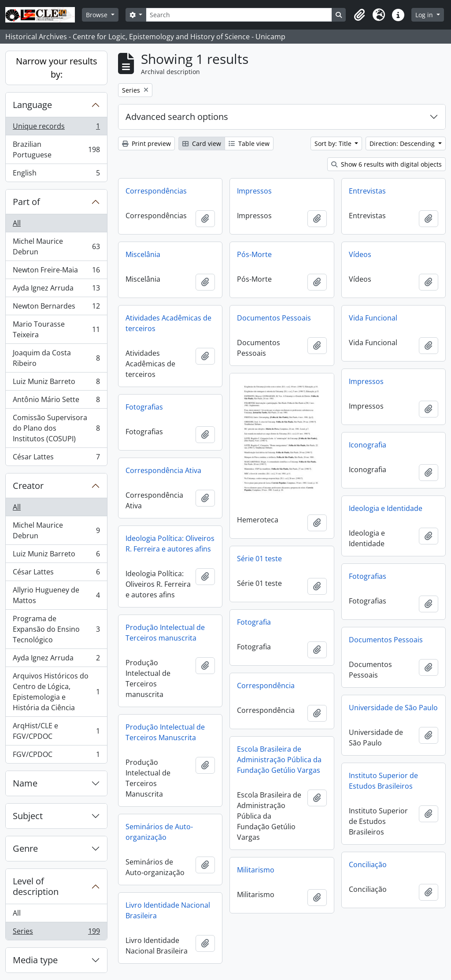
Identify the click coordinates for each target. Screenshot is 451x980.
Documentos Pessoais (274, 318)
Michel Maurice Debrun (56, 246)
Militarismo (256, 870)
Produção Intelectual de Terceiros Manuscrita (165, 732)
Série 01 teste (259, 559)
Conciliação (368, 864)
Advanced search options (177, 117)
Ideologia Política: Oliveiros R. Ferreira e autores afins (170, 544)
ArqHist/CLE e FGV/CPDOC (56, 731)
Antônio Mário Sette (56, 401)
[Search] (239, 15)
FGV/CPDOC (56, 756)
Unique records (56, 128)
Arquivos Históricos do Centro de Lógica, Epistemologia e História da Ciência (56, 692)
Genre (25, 848)
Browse (98, 15)
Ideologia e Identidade (386, 508)
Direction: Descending (403, 143)
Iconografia (368, 445)
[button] (359, 15)
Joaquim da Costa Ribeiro (56, 358)
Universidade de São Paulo (393, 708)
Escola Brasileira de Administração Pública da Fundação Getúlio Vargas (279, 760)
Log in (425, 15)
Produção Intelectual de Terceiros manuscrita (165, 633)
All (17, 223)
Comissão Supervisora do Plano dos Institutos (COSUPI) (56, 428)
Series (56, 933)
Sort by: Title (334, 143)
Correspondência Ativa (163, 470)
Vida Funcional (373, 318)
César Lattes (56, 458)
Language (32, 105)
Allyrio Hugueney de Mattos (56, 595)
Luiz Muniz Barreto (56, 383)
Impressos (254, 191)
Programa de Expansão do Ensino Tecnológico (56, 629)
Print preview (146, 143)
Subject (28, 816)
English (56, 175)
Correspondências (156, 191)
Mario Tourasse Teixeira (56, 329)
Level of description (36, 886)
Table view (249, 143)
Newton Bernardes (56, 308)
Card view (202, 143)
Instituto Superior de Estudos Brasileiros (383, 781)
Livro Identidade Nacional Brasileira (168, 910)
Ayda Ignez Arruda (56, 290)
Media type (35, 960)
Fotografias (144, 407)
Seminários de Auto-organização (159, 832)
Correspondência (266, 686)
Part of (26, 202)
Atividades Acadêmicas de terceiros (168, 323)
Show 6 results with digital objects (386, 164)
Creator (28, 486)
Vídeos (360, 254)
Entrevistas (367, 191)
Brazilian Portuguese (56, 149)
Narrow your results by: (57, 68)
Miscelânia (143, 254)
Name (25, 783)
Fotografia (254, 622)
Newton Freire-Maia (56, 272)
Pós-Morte (254, 254)
